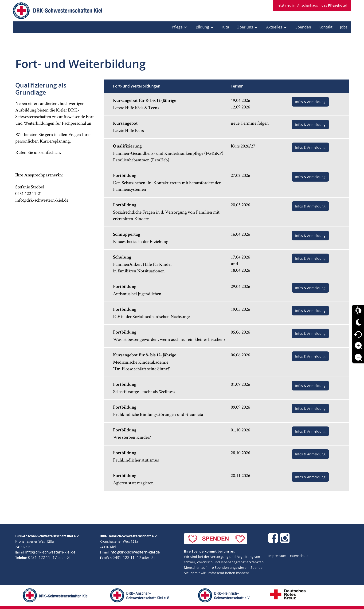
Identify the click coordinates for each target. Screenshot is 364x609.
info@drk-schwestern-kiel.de (50, 552)
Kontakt (326, 27)
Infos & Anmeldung (310, 102)
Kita (226, 27)
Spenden (303, 27)
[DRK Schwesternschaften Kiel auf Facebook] (273, 538)
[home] (58, 12)
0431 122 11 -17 (42, 557)
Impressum (277, 556)
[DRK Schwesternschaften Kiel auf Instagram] (285, 538)
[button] (180, 27)
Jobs (344, 27)
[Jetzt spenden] (216, 539)
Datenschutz (298, 556)
